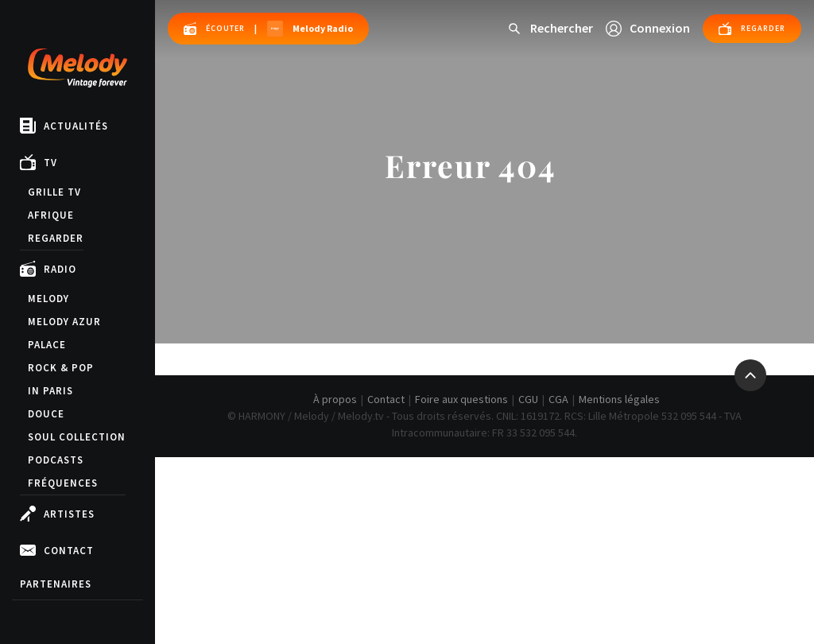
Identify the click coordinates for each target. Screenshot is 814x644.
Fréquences (63, 483)
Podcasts (56, 460)
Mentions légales (619, 399)
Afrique (51, 215)
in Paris (50, 391)
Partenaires (56, 584)
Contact (57, 550)
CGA (558, 399)
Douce (46, 414)
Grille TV (54, 192)
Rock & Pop (61, 368)
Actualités (64, 126)
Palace (47, 345)
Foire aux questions (461, 399)
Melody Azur (64, 322)
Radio (48, 269)
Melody (48, 299)
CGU (528, 399)
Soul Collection (77, 437)
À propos (335, 399)
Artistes (57, 514)
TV (39, 162)
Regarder (56, 238)
